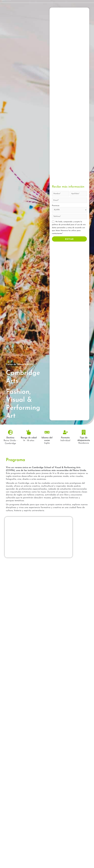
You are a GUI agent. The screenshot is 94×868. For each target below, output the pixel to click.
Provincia (56, 206)
